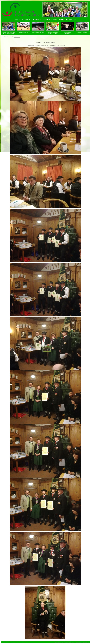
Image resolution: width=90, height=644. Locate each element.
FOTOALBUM (17, 37)
